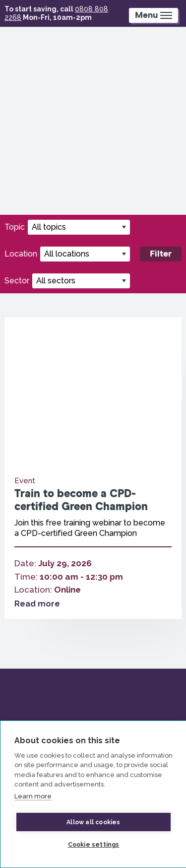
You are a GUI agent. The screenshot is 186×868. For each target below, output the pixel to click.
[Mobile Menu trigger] (154, 15)
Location (21, 254)
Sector (17, 281)
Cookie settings (94, 845)
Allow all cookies (93, 822)
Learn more (33, 796)
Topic (15, 227)
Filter (161, 254)
